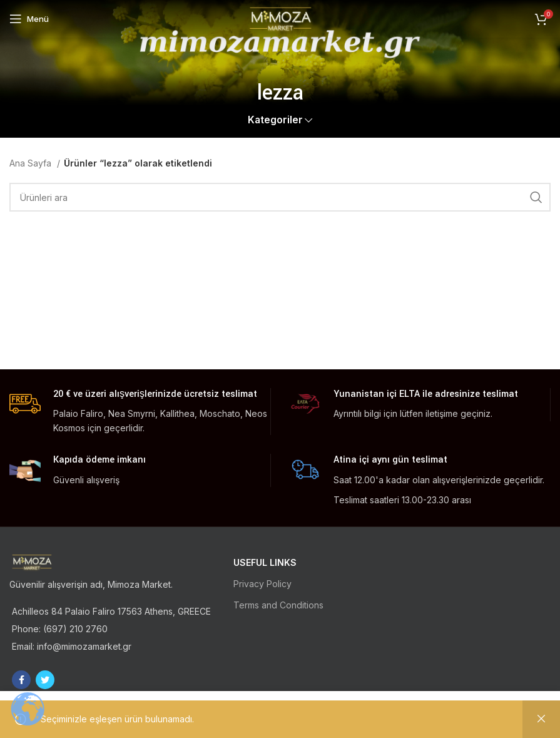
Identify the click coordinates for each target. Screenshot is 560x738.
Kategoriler (275, 120)
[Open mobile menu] (29, 19)
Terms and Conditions (278, 605)
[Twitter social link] (45, 680)
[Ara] (280, 197)
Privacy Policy (262, 584)
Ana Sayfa (32, 163)
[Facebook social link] (21, 680)
